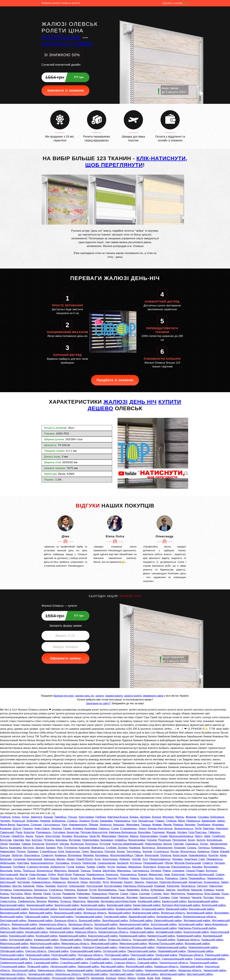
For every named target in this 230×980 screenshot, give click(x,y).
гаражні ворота (114, 696)
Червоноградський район (161, 970)
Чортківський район (121, 974)
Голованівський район (89, 917)
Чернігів (196, 897)
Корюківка (91, 828)
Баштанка (23, 825)
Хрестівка (23, 863)
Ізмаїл (225, 882)
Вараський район (177, 909)
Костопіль (17, 894)
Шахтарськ (7, 878)
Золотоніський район (164, 924)
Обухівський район (12, 951)
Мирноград (156, 874)
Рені (60, 848)
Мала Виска (8, 825)
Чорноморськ (128, 874)
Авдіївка (121, 867)
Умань (40, 886)
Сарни (124, 894)
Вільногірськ (188, 851)
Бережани (107, 840)
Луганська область (119, 940)
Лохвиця (84, 821)
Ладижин (33, 851)
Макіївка (53, 901)
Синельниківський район (210, 959)
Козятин (213, 855)
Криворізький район (189, 936)
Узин (64, 825)
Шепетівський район (172, 974)
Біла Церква (212, 894)
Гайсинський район (37, 917)
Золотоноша (110, 859)
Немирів (45, 821)
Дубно (145, 890)
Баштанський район (12, 905)
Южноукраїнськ (181, 867)
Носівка (182, 832)
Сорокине (178, 871)
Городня (28, 828)
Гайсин (139, 855)
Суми (175, 897)
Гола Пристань (198, 832)
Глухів (70, 867)
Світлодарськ (52, 825)
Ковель (135, 878)
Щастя (17, 828)
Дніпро (131, 978)
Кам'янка (209, 828)
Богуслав (6, 840)
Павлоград (216, 886)
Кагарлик (6, 828)
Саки (202, 859)
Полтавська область (90, 955)
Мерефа (88, 855)
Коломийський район (169, 932)
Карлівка (15, 844)
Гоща (122, 890)
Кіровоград (195, 882)
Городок (152, 840)
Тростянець (134, 851)
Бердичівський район (40, 905)
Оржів (47, 894)
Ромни (167, 871)
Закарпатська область (53, 924)
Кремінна (61, 855)
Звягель (139, 882)
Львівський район (212, 940)
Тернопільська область (174, 963)
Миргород (60, 871)
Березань (62, 840)
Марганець (124, 871)
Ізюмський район (82, 928)
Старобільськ (48, 851)
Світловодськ (141, 871)
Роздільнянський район (44, 959)
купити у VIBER (67, 43)
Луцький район (166, 940)
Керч (166, 894)
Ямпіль (180, 817)
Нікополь (70, 890)
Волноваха (75, 855)
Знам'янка (191, 859)
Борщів (48, 817)
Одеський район (58, 951)
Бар (28, 840)
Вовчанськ (98, 848)
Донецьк (111, 978)
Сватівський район (149, 959)
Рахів (19, 832)
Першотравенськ (160, 859)
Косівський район (47, 936)
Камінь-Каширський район (160, 928)
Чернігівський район (95, 974)
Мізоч (28, 894)
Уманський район (88, 967)
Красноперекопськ (42, 863)
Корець (5, 894)
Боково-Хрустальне (160, 828)
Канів (223, 855)
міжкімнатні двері (153, 696)
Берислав (73, 832)
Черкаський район (215, 970)
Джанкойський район (142, 917)
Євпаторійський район (168, 920)
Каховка (197, 867)
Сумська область (125, 963)
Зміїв (207, 836)
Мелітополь (178, 894)
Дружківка (99, 878)
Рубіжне (124, 878)
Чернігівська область (68, 974)
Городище (158, 832)
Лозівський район (71, 940)
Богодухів (38, 844)
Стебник (111, 848)
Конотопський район (196, 932)
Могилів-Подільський (188, 863)
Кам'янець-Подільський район (197, 928)
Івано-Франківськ (37, 897)
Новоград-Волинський (200, 874)
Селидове (19, 859)
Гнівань (160, 821)
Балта (4, 848)
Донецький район (90, 920)
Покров (97, 871)
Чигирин (5, 821)
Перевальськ (214, 859)
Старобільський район (74, 963)
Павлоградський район (142, 951)
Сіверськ (104, 828)
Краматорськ (195, 894)
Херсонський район (24, 970)
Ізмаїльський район (58, 928)
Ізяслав (64, 844)
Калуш (159, 878)
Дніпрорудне (165, 848)
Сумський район (147, 963)
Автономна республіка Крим (118, 901)
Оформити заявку (66, 658)
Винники (190, 825)
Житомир (132, 897)
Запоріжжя (97, 978)
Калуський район (105, 928)
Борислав (164, 867)
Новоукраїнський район (203, 947)
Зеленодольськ (184, 828)
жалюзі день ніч (85, 696)
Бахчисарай (35, 859)
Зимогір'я (36, 817)
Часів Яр (95, 836)
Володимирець (107, 890)
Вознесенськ (45, 871)
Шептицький (8, 882)
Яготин (175, 851)
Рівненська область (191, 955)
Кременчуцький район (161, 936)
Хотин (25, 817)
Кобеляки (33, 821)
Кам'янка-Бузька (118, 817)
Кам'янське (118, 897)
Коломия (21, 878)
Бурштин (29, 832)
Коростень (147, 878)
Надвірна (135, 848)
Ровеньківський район (14, 959)
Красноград (73, 851)
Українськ (105, 825)
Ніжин (84, 882)
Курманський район (46, 940)
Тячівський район (38, 967)
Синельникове (107, 863)
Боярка (80, 867)
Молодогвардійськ (122, 855)
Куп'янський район (21, 940)
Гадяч (85, 851)
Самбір (101, 867)
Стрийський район (101, 963)
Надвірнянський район (14, 947)
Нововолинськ (95, 874)
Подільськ (29, 871)
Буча (98, 859)
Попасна (166, 855)
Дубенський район (141, 920)
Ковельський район (142, 932)
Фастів (24, 874)
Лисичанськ (188, 886)
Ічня (134, 821)
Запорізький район (106, 924)
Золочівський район (191, 924)
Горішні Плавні (195, 871)
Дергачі (40, 848)
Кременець (218, 848)
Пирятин (123, 836)
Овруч (199, 836)
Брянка (143, 874)
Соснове (144, 894)
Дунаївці (67, 836)
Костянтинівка (113, 886)
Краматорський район (73, 936)
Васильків (6, 871)
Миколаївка (109, 836)
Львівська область (188, 940)
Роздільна (164, 840)
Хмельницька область (51, 970)
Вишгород (97, 851)
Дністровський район (13, 920)
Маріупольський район (14, 943)
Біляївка (78, 828)
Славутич (47, 855)
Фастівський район (112, 967)
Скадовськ (192, 844)
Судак (115, 828)
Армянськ (203, 851)
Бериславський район (147, 905)
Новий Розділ (85, 859)
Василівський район (202, 909)
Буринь (134, 817)
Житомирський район (197, 920)
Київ (158, 978)
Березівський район (119, 905)
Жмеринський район (24, 924)
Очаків (163, 836)
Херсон (220, 897)
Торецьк (85, 871)
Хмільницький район (108, 970)
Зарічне (171, 890)
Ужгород (202, 886)
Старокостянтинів (38, 867)
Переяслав (89, 863)
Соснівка (203, 817)
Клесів (220, 890)
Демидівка (133, 890)
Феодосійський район (139, 967)
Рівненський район (217, 955)
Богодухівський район (44, 909)
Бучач (95, 821)
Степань (157, 894)
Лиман (71, 859)
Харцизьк (85, 878)
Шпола (167, 844)
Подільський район (12, 955)
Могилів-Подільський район (166, 943)
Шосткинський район (200, 974)
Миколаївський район (104, 943)
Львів (150, 978)
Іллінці (16, 817)
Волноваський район (200, 913)
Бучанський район (153, 909)
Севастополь (8, 901)
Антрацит (43, 878)
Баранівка (106, 821)
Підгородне (179, 840)
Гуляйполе (218, 836)
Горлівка (165, 897)
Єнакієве (160, 886)
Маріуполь (79, 901)
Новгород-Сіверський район (100, 947)
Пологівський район (64, 955)
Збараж (93, 825)
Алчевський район (149, 901)
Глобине (171, 821)
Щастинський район (13, 978)
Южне (215, 851)
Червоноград (215, 878)
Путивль (49, 840)
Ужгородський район (63, 967)
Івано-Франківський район (28, 928)
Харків (141, 978)
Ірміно (221, 821)
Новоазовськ (122, 821)
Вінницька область (95, 913)
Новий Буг (18, 836)
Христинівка (86, 817)
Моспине (168, 817)
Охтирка (156, 871)
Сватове (179, 844)
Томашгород (99, 894)
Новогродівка (91, 840)
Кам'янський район (12, 932)
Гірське (72, 817)
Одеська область (36, 951)
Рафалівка (83, 894)
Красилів (84, 848)
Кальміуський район (130, 928)
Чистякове (23, 882)
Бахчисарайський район (203, 901)
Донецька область (66, 920)
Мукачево (116, 882)
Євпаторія (173, 886)
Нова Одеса (42, 828)
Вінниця (42, 901)
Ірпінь (17, 871)
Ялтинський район (63, 978)
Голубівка (19, 867)
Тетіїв (198, 828)
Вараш (65, 878)
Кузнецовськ (212, 882)
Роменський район (72, 959)
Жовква (157, 825)
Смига (134, 894)
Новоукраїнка (153, 844)
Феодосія (73, 882)
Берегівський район (93, 905)
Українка (56, 828)
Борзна (157, 817)
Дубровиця (157, 890)
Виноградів (152, 855)
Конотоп (62, 886)
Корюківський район (22, 936)
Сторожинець (129, 828)
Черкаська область (190, 970)
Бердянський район (67, 905)
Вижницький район (41, 913)
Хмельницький (149, 897)
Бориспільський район (100, 909)
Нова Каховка (38, 874)
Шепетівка (109, 871)
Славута (208, 863)
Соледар (36, 825)
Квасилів (197, 890)
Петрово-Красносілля (94, 832)
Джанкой (73, 871)
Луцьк (225, 894)
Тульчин (5, 836)
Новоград (152, 882)
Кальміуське (146, 821)
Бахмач (51, 848)
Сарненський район (123, 959)
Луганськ (66, 901)
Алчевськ (6, 890)
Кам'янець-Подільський (138, 886)
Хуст (145, 859)
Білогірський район (214, 905)
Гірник (67, 828)
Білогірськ (92, 844)
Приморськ (193, 821)
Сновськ (72, 821)
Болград (37, 840)
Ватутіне (29, 848)
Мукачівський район (197, 943)
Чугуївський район (147, 974)
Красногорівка (149, 836)
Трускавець (62, 863)
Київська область (86, 932)
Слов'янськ (56, 890)
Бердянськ (41, 890)
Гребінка (101, 817)
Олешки (5, 855)
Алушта (76, 863)
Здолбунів (183, 890)
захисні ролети (133, 696)
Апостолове (53, 836)
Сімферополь (26, 901)
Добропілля (58, 867)
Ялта (106, 882)
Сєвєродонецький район (177, 959)
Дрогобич (95, 882)
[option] (65, 542)
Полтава (208, 897)
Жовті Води (65, 874)
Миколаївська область (75, 943)
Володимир (211, 867)
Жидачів (191, 817)
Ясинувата (149, 867)
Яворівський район (38, 978)
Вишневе (6, 867)
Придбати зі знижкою (115, 380)
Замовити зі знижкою (65, 90)
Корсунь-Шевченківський (128, 844)
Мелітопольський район (45, 943)
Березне (82, 890)
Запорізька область (80, 924)
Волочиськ (149, 848)
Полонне (110, 851)
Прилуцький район (142, 955)
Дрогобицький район (115, 920)
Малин (61, 859)
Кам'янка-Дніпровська (123, 832)
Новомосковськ (41, 882)
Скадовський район (46, 963)
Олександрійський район (86, 951)
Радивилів (69, 894)
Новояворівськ (198, 855)
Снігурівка (59, 832)
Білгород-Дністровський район (181, 905)
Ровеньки (79, 874)
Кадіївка (50, 886)
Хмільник (49, 859)
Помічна (5, 817)
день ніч (143, 402)
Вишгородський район (68, 913)
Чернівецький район (41, 974)
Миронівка (133, 825)
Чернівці (83, 897)
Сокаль (192, 848)
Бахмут (128, 882)
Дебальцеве (8, 863)
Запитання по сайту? (98, 703)
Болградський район (72, 909)
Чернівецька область (13, 974)
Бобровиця (217, 817)
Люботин (17, 855)
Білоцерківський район (14, 909)
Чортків (136, 859)
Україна (167, 978)
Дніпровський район (169, 917)
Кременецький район (133, 936)
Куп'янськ (136, 863)
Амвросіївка (8, 851)
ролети (100, 696)
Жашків (171, 832)
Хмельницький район (80, 970)
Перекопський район (200, 951)
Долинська (77, 844)
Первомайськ (197, 878)
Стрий (32, 878)
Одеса (122, 978)
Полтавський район (117, 955)
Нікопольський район (67, 947)
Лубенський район (95, 940)
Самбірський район (97, 959)
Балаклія (123, 863)
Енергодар (178, 874)
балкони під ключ (64, 696)
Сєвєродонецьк (23, 890)
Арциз (29, 836)
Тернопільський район (204, 963)
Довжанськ (59, 882)
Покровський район (38, 955)
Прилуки (112, 878)
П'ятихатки (71, 848)
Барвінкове (209, 821)
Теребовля (204, 825)
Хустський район (133, 970)
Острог (56, 894)
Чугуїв (111, 867)
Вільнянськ (81, 836)
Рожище (178, 825)
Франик (5, 897)
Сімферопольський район (16, 963)
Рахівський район (166, 955)
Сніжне (220, 874)
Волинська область (173, 913)
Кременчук (70, 897)
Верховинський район (14, 913)
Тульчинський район (13, 967)
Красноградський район (103, 936)
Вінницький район (119, 913)
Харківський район (192, 967)
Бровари (5, 886)
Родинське (18, 821)
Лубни (52, 874)
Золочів (147, 851)
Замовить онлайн (175, 3)
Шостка (17, 886)
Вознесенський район (146, 913)
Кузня (74, 878)
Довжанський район (40, 920)
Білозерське (214, 840)
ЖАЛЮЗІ (116, 402)
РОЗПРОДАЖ (61, 37)
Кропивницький (100, 897)
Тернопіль (55, 897)
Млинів (37, 894)
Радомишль (44, 832)
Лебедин (125, 859)
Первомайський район (172, 951)
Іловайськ (121, 840)
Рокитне (114, 894)
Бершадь (119, 825)
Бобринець (59, 821)
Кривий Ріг (83, 978)
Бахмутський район (174, 901)
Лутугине (105, 844)
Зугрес (204, 844)
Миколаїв (93, 901)
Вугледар (75, 840)
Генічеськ (204, 848)
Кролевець (102, 855)
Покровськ (172, 878)
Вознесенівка (137, 840)
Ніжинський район (41, 947)
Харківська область (166, 967)
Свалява (18, 840)
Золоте (201, 840)
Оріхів (4, 844)
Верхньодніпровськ (181, 836)
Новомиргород (78, 825)
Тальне (39, 836)
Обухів (169, 863)
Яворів (167, 825)
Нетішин (220, 863)
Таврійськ (60, 817)
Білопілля (52, 844)
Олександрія (77, 886)
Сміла (183, 878)
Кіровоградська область (113, 932)
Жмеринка (135, 867)
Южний (225, 851)
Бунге (191, 840)
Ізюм (167, 874)
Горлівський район (116, 917)
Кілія (61, 851)
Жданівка (218, 825)
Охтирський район (114, 951)
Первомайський (153, 863)
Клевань (209, 890)
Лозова (54, 878)
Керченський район (61, 932)
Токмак (91, 867)
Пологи (21, 851)
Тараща (146, 825)
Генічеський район (62, 917)
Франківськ (18, 897)
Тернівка (177, 859)
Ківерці (134, 836)
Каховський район (37, 932)
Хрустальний (94, 886)
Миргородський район (133, 943)
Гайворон (214, 832)
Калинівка (15, 848)
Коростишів (180, 855)
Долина (123, 848)
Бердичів (29, 886)
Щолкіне (145, 817)
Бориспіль (112, 874)
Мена (182, 821)
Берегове (6, 859)
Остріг (93, 890)
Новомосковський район (171, 947)
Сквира (26, 844)
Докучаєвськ (32, 855)
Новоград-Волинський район (137, 947)
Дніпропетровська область (200, 917)
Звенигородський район (134, 924)
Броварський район (128, 909)
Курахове (180, 848)
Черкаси (185, 897)
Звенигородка (218, 844)
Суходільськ (161, 851)
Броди (121, 851)
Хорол (143, 828)
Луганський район (144, 940)
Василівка (144, 832)
